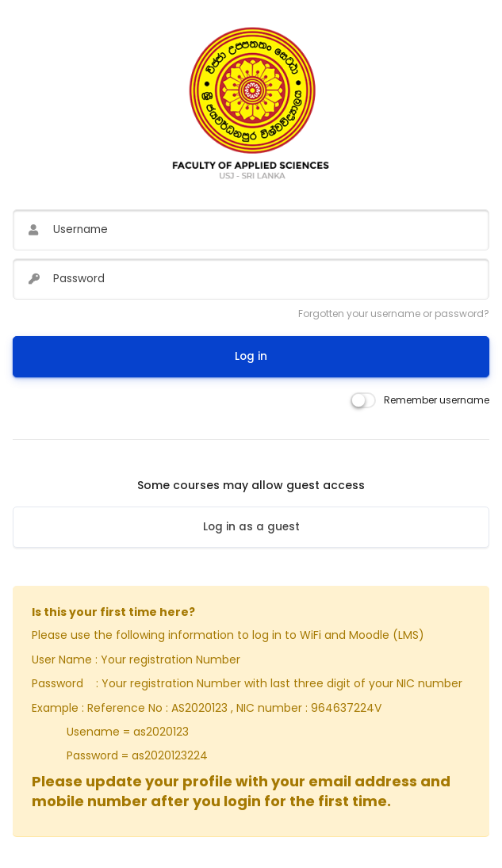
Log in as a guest (251, 527)
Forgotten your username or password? (394, 314)
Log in (251, 356)
